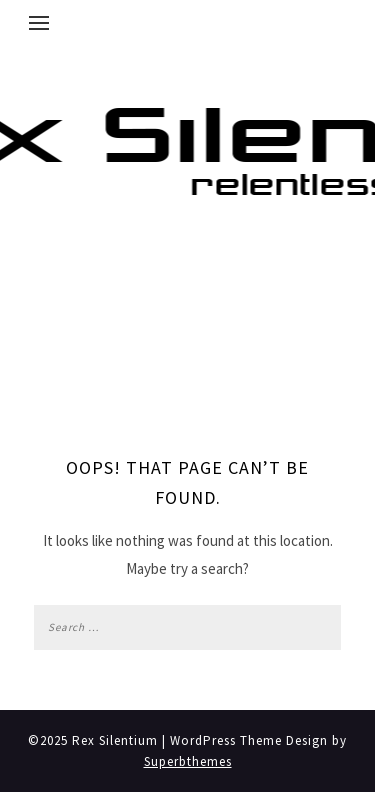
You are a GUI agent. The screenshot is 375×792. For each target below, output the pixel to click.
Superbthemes (188, 761)
